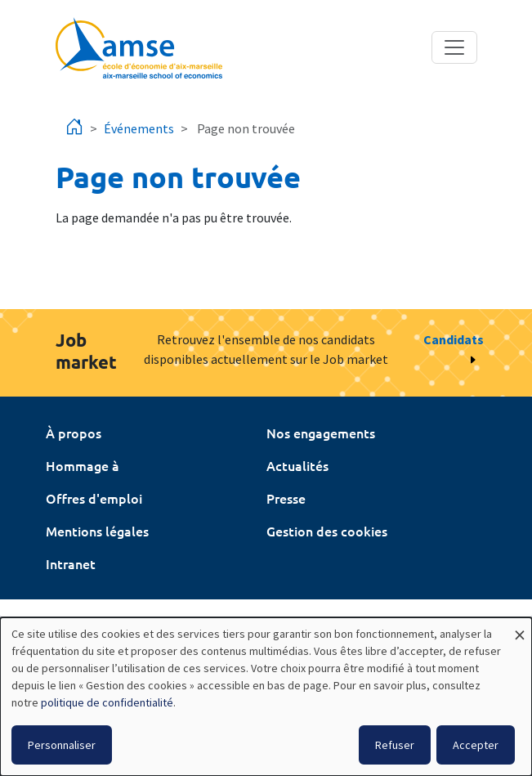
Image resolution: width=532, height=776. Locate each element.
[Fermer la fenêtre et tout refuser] (520, 628)
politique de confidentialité (107, 702)
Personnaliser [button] (62, 745)
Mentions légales (97, 531)
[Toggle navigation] (454, 47)
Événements (139, 128)
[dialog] (266, 697)
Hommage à (83, 465)
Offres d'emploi (94, 498)
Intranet (71, 563)
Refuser (395, 745)
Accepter (476, 745)
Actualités (297, 465)
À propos (74, 433)
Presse (286, 498)
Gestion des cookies (327, 531)
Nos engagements (321, 433)
